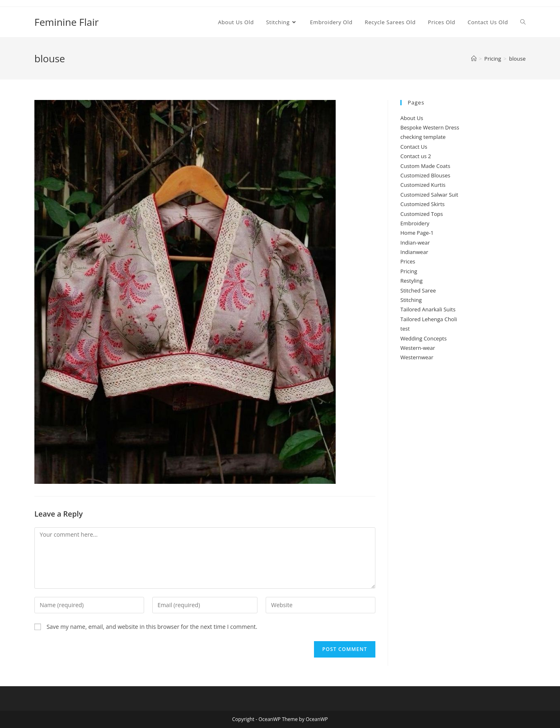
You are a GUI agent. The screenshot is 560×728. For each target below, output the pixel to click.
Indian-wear (415, 243)
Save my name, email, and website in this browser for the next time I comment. (152, 627)
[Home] (474, 59)
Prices (408, 261)
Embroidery (415, 223)
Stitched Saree (418, 290)
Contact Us (414, 147)
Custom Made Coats (425, 166)
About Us (412, 118)
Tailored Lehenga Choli (429, 319)
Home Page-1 (417, 233)
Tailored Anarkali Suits (428, 309)
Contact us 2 (416, 156)
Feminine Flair (67, 22)
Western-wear (418, 348)
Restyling (411, 281)
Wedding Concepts (423, 338)
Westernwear (417, 357)
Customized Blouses (425, 175)
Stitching (411, 300)
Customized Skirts (422, 204)
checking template (423, 137)
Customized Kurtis (423, 185)
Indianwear (414, 252)
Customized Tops (422, 214)
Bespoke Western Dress (430, 127)
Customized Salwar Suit (429, 195)
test (405, 329)
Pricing (409, 271)
